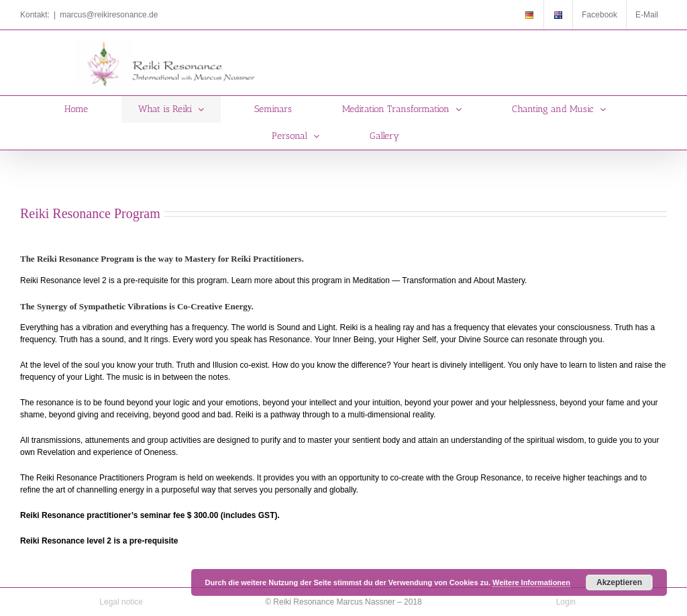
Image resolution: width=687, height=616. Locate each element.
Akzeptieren (619, 582)
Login (566, 602)
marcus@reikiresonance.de (109, 15)
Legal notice (121, 602)
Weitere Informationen (531, 582)
